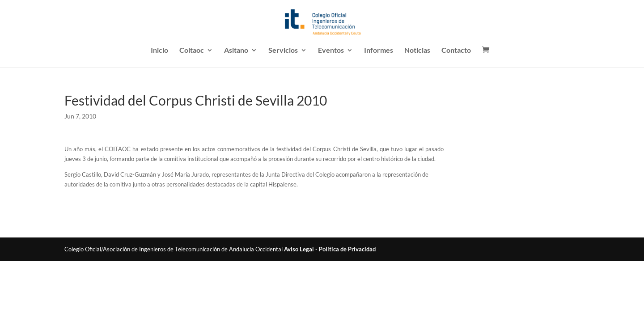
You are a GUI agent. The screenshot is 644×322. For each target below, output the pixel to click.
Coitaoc (192, 51)
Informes (379, 51)
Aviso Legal (299, 249)
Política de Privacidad (347, 249)
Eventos (331, 51)
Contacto (456, 51)
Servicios (283, 51)
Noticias (417, 51)
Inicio (159, 51)
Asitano (236, 51)
